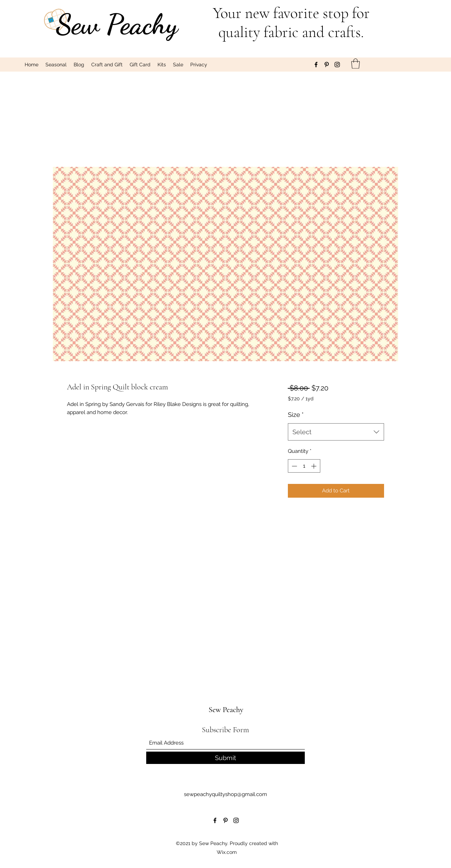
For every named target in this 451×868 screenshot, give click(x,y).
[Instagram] (337, 65)
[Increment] (314, 466)
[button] (356, 64)
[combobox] (336, 432)
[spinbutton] (304, 466)
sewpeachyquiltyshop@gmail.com (225, 794)
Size (296, 415)
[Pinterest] (327, 65)
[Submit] (225, 758)
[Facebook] (316, 65)
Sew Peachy (117, 24)
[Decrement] (294, 466)
